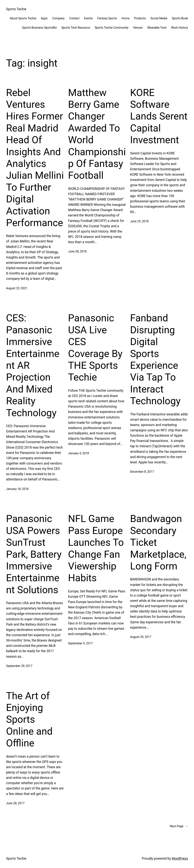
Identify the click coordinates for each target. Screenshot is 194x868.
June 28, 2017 (15, 803)
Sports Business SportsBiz (39, 28)
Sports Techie (16, 9)
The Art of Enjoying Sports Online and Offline (29, 720)
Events (88, 18)
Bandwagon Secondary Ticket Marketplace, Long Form (158, 542)
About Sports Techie (23, 18)
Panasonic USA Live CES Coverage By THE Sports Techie (95, 348)
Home (126, 18)
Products (140, 18)
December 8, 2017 (142, 472)
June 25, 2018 (139, 221)
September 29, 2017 (19, 666)
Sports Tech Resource (76, 28)
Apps (44, 18)
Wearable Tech (157, 28)
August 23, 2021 (17, 288)
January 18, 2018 (17, 489)
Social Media (159, 18)
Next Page (179, 826)
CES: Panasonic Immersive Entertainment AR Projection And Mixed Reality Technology (33, 365)
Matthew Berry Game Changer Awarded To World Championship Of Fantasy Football (97, 134)
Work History (180, 28)
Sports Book (180, 18)
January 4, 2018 (78, 453)
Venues (138, 28)
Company (58, 18)
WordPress (180, 859)
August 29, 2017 (141, 637)
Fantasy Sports (107, 18)
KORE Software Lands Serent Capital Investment (159, 116)
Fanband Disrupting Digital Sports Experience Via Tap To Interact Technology (155, 359)
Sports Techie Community (111, 28)
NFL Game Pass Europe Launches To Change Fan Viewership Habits (96, 548)
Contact (74, 18)
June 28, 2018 (77, 252)
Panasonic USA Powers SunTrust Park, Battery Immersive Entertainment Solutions (34, 554)
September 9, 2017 (80, 643)
